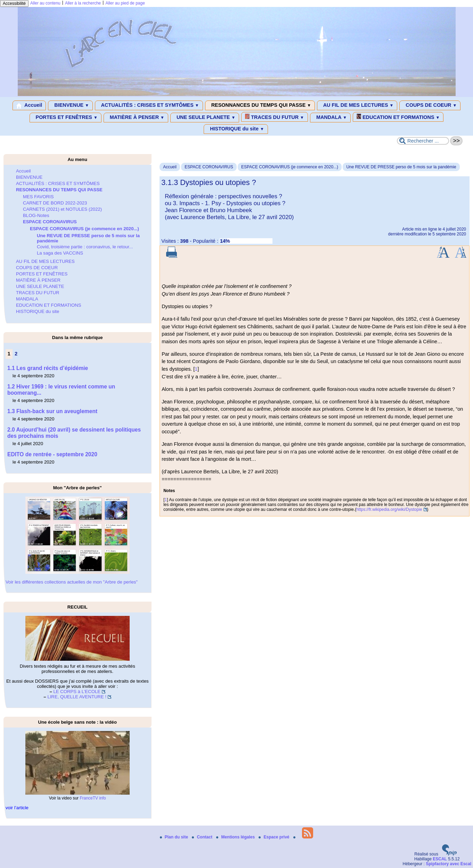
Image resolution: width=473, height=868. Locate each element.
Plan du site (175, 837)
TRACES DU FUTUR (275, 117)
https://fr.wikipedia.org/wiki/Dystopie (389, 509)
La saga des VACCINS (60, 253)
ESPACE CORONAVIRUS (209, 167)
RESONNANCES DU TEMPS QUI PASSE (260, 105)
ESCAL (440, 859)
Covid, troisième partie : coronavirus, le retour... (85, 247)
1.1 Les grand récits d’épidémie (48, 368)
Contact (203, 837)
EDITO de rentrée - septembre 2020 (52, 454)
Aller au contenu (45, 3)
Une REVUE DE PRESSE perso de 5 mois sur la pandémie (401, 167)
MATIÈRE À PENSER (136, 118)
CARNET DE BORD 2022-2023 (55, 203)
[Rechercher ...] (423, 141)
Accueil (29, 105)
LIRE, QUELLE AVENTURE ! (77, 697)
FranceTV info (93, 798)
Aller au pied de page (125, 3)
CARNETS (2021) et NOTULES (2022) (62, 209)
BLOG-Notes (36, 215)
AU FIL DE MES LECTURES (357, 105)
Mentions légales (236, 837)
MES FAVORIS (38, 197)
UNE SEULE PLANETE (205, 118)
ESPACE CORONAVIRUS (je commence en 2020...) (290, 167)
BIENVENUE (70, 105)
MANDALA (330, 118)
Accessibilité (14, 3)
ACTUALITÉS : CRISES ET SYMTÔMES (149, 105)
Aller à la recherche (83, 3)
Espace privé (274, 837)
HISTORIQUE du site (236, 129)
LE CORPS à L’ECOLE (77, 692)
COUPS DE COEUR (430, 105)
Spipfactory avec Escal (448, 864)
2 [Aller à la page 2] (16, 354)
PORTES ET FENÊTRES (66, 118)
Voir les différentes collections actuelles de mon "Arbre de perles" (72, 582)
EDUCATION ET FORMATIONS (398, 117)
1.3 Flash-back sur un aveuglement (52, 411)
